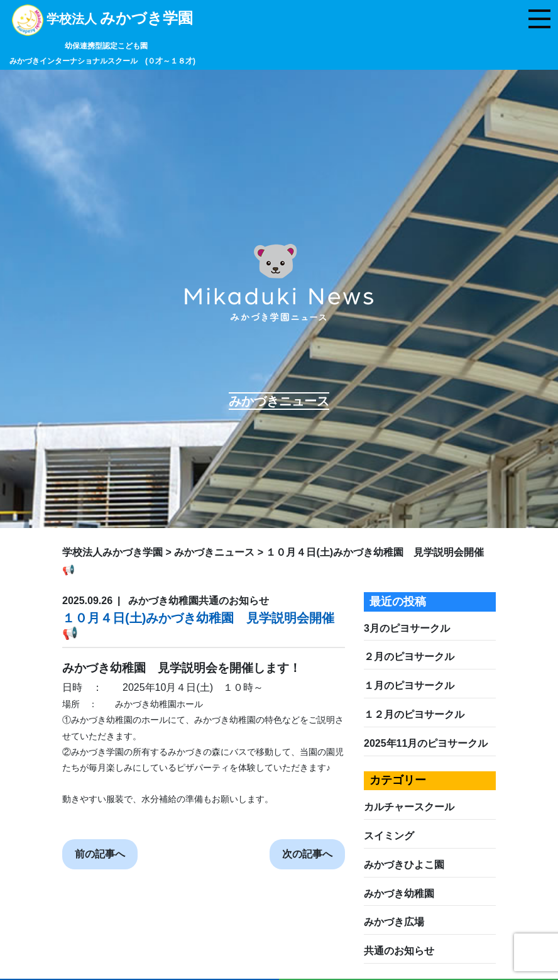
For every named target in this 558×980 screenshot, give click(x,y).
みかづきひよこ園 (404, 865)
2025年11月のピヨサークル (426, 743)
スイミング (389, 836)
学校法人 (102, 39)
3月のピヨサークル (407, 628)
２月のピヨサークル (409, 657)
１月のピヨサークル (409, 685)
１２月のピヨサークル (414, 714)
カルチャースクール (409, 807)
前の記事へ (100, 854)
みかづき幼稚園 (399, 894)
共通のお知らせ (399, 951)
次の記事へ (307, 854)
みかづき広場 (394, 922)
